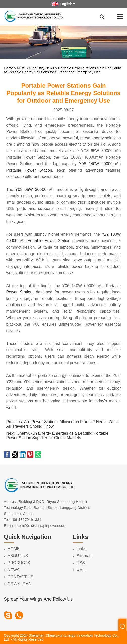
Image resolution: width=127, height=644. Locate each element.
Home (8, 68)
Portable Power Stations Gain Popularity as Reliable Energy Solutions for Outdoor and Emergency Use (62, 70)
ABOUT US (18, 556)
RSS (81, 563)
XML (81, 570)
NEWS (22, 68)
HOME (14, 549)
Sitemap (84, 556)
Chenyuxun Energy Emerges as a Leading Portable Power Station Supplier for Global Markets (57, 435)
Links (81, 549)
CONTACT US (20, 577)
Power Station (19, 292)
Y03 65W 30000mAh (35, 189)
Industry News (43, 68)
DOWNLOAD (19, 584)
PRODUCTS (19, 563)
